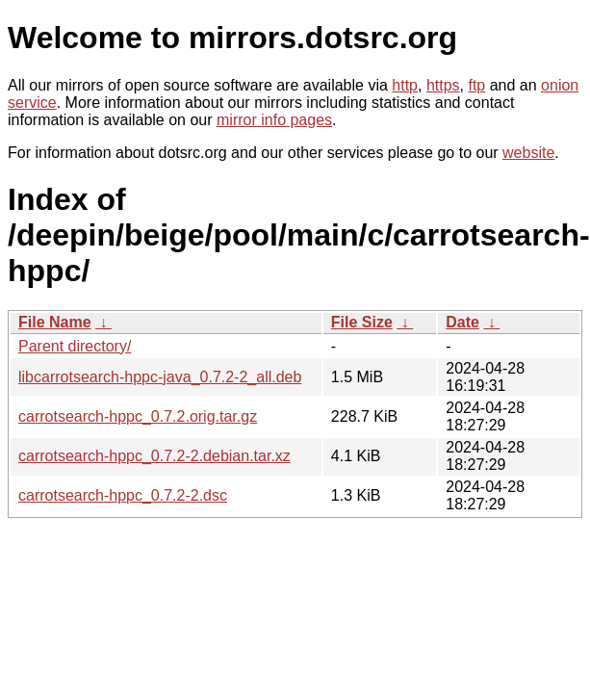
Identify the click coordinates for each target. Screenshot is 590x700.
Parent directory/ (75, 346)
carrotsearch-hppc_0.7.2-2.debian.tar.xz (154, 456)
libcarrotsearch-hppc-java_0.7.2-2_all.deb (160, 377)
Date (462, 322)
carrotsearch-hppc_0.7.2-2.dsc (123, 495)
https (443, 85)
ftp (476, 85)
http (405, 85)
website (528, 153)
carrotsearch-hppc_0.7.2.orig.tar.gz (138, 416)
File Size (362, 322)
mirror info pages (274, 120)
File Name (55, 322)
